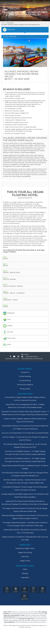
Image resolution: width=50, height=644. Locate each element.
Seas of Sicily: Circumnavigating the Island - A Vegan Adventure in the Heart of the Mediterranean (25, 406)
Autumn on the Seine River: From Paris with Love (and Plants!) (25, 433)
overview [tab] (9, 30)
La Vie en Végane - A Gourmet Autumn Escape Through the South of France (25, 439)
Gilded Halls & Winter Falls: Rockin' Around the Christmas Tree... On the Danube (25, 531)
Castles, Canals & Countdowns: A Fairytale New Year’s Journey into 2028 (25, 538)
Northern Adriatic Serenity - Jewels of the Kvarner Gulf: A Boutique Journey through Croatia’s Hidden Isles (25, 481)
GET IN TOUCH (7, 590)
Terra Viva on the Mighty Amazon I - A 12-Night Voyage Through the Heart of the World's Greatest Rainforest (25, 453)
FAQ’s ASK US (33, 590)
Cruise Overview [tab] (10, 37)
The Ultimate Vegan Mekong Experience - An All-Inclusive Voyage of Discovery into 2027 (25, 446)
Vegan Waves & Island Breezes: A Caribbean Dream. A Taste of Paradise (25, 467)
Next (44, 55)
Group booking (25, 381)
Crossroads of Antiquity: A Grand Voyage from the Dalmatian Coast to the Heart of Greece (25, 488)
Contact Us (25, 372)
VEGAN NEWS (42, 590)
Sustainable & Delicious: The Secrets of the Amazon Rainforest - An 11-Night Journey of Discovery (25, 427)
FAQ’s (25, 569)
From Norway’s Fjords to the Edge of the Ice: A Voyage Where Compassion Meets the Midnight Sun (25, 474)
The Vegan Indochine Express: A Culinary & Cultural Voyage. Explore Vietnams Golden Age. (25, 510)
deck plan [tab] (9, 338)
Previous (6, 55)
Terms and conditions (25, 385)
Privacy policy (25, 389)
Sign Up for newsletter (25, 597)
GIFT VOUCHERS (25, 590)
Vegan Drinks (25, 561)
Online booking (25, 376)
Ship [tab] (7, 320)
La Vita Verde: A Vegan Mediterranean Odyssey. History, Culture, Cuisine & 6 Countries (25, 399)
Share (25, 354)
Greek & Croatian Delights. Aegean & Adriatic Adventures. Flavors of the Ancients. (25, 420)
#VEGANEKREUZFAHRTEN (32, 359)
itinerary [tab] (9, 313)
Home (3, 23)
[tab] (25, 259)
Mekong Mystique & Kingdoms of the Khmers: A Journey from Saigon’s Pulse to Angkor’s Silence (25, 517)
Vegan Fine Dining (25, 553)
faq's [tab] (7, 345)
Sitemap (25, 573)
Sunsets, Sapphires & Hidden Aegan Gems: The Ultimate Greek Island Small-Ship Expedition (25, 496)
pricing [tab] (8, 332)
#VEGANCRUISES (12, 359)
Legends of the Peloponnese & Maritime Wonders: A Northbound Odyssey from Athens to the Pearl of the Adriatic (25, 503)
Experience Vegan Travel (25, 548)
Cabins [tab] (8, 326)
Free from (25, 557)
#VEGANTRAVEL (32, 357)
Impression (25, 578)
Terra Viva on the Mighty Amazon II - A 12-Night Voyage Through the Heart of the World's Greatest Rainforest (25, 460)
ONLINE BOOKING (16, 590)
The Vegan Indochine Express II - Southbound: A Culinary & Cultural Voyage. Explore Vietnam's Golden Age (25, 524)
